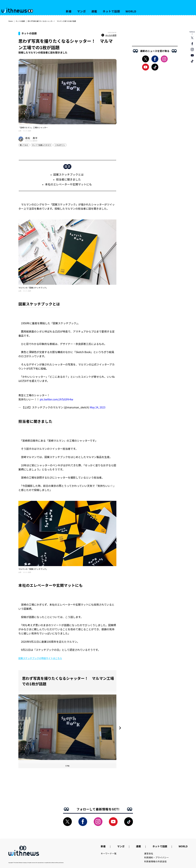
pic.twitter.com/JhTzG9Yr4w (57, 399)
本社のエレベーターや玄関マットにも (68, 184)
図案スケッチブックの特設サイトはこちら (40, 658)
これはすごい (60, 145)
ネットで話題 (111, 11)
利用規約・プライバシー (157, 857)
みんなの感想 (109, 35)
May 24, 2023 (98, 407)
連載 (94, 11)
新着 (69, 11)
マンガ (82, 11)
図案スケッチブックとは (68, 174)
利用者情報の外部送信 (155, 861)
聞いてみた (24, 145)
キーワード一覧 (109, 853)
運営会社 (149, 853)
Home (11, 21)
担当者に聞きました (68, 179)
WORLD (131, 11)
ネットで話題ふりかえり (42, 145)
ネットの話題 (20, 21)
